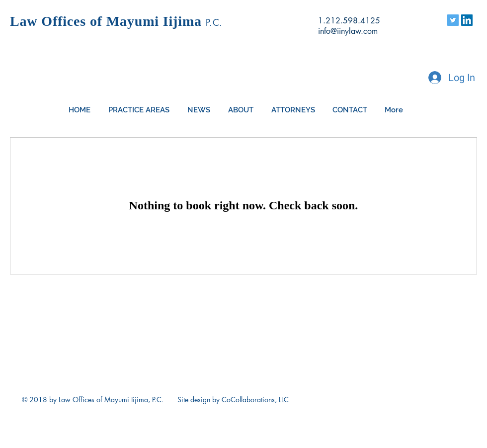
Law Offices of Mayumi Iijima (108, 21)
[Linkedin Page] (467, 20)
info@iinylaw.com (348, 31)
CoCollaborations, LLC (254, 400)
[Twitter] (453, 20)
